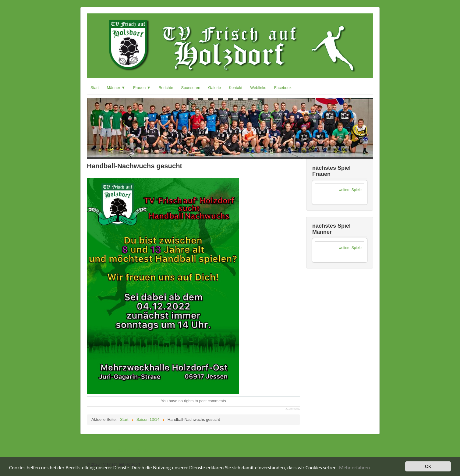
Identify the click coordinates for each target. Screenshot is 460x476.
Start (95, 88)
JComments (293, 409)
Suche (124, 451)
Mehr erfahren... (356, 468)
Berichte (166, 88)
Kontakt (235, 88)
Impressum (100, 451)
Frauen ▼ (142, 88)
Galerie (214, 88)
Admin (143, 451)
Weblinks (258, 88)
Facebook (283, 88)
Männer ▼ (116, 88)
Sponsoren (191, 88)
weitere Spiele (350, 190)
